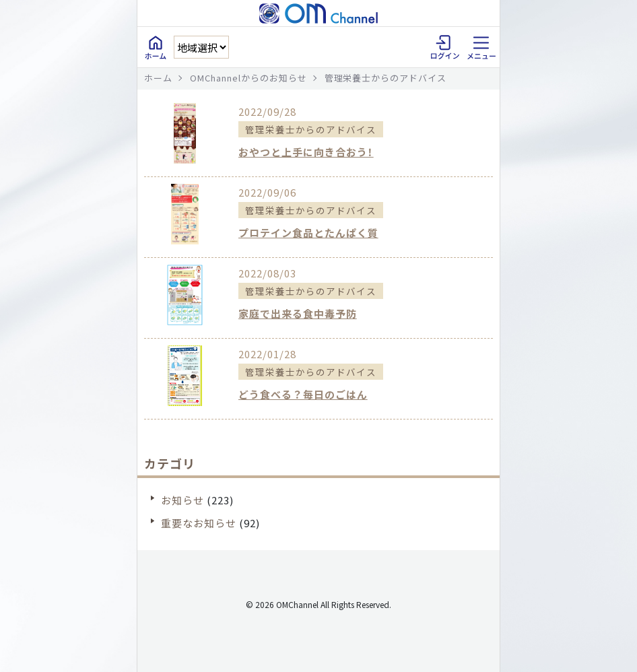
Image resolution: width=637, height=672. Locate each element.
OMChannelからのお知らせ (248, 78)
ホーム (158, 78)
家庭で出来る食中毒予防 (298, 313)
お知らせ (182, 500)
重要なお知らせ (199, 523)
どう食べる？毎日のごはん (303, 394)
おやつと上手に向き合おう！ (306, 152)
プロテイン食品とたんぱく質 (308, 233)
